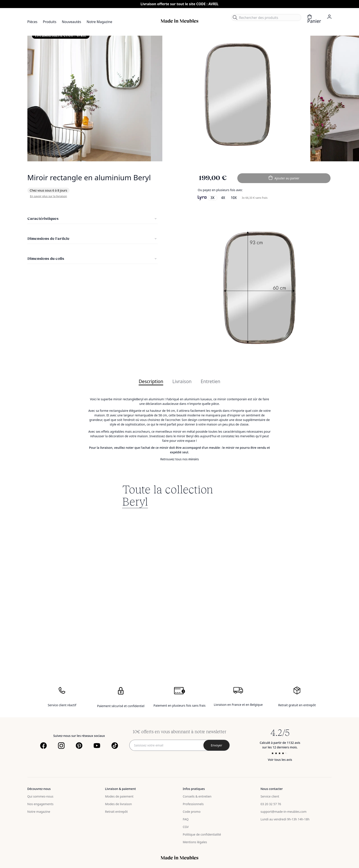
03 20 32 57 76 (271, 804)
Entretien (211, 382)
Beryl (135, 501)
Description (151, 382)
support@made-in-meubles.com (284, 812)
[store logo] (179, 21)
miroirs (194, 459)
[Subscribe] (216, 745)
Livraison (182, 382)
